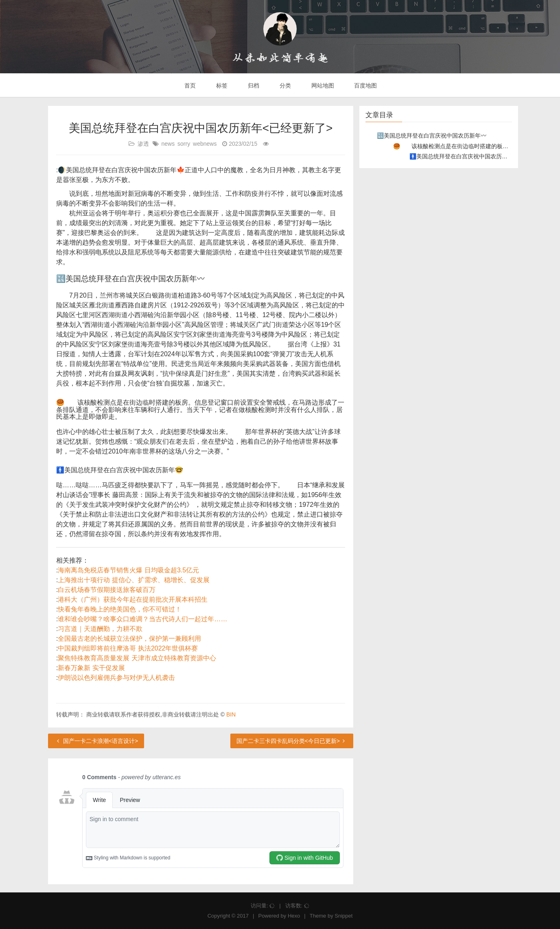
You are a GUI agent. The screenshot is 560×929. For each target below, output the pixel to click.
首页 (190, 85)
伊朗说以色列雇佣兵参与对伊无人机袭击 (116, 678)
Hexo (294, 916)
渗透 (143, 144)
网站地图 (322, 85)
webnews (205, 144)
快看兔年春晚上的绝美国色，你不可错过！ (120, 609)
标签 (221, 85)
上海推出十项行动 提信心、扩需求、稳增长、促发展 (133, 580)
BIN (231, 714)
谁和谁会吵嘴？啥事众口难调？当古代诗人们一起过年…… (142, 619)
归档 (253, 85)
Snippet (343, 916)
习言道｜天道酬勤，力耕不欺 (100, 629)
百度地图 (365, 85)
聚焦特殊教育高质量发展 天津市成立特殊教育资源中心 (137, 658)
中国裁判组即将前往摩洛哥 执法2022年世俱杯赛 (128, 648)
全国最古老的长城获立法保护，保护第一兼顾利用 (129, 639)
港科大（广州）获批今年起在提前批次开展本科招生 (133, 599)
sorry (184, 144)
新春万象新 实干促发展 (91, 668)
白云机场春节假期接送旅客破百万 (107, 590)
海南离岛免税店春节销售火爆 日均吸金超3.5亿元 (128, 570)
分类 (284, 85)
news (168, 144)
